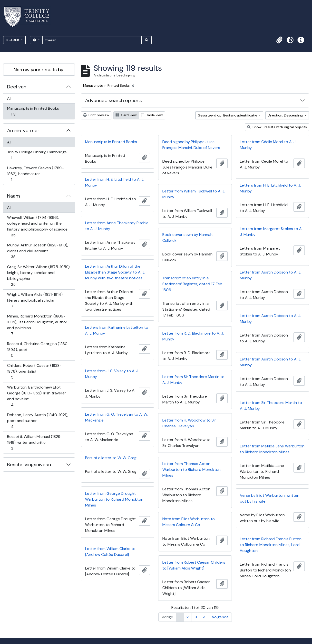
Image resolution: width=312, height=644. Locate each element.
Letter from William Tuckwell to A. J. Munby (194, 194)
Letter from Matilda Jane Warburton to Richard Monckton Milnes (272, 449)
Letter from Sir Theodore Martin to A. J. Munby (193, 380)
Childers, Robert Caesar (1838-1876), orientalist (34, 371)
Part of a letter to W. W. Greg (111, 458)
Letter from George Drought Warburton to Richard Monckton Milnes (114, 499)
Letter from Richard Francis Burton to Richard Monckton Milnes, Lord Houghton (271, 545)
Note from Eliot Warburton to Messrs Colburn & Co (189, 522)
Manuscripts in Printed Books (33, 111)
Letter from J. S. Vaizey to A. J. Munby (112, 374)
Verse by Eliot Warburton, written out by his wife (270, 498)
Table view (152, 115)
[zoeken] (92, 40)
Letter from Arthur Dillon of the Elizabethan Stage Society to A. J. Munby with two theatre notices (115, 272)
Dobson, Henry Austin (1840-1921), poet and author (38, 421)
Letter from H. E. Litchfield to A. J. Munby (115, 182)
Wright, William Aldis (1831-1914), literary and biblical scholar (35, 300)
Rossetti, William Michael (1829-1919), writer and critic (35, 442)
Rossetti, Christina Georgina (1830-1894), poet (38, 350)
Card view (126, 115)
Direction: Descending (286, 115)
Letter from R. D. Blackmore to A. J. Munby (193, 336)
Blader (13, 40)
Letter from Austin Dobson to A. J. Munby (270, 275)
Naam (14, 196)
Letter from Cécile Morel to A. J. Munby (268, 145)
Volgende (220, 617)
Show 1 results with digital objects (277, 127)
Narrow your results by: (39, 70)
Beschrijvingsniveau (29, 465)
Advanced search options (113, 100)
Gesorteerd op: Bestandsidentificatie (228, 115)
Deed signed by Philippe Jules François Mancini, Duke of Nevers (191, 145)
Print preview (96, 115)
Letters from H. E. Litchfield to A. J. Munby (270, 188)
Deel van (17, 87)
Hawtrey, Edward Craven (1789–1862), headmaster (35, 174)
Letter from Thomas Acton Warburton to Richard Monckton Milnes (191, 470)
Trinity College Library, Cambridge (37, 155)
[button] (279, 40)
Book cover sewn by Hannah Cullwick (187, 238)
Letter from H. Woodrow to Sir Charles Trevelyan (189, 423)
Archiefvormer (23, 130)
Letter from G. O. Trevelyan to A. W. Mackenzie (116, 417)
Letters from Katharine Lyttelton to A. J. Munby (117, 330)
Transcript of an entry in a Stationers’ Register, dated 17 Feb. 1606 (193, 284)
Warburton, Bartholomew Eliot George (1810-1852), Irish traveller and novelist (36, 396)
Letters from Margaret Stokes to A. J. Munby (271, 232)
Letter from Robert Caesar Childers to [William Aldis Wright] (194, 565)
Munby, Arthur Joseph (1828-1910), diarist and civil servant (37, 251)
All (9, 98)
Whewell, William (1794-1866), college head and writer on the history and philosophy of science (37, 226)
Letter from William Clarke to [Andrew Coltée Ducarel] (110, 552)
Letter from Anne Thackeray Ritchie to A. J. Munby (117, 226)
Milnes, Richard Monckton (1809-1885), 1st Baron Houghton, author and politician (37, 325)
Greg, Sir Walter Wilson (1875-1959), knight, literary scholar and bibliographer (39, 276)
